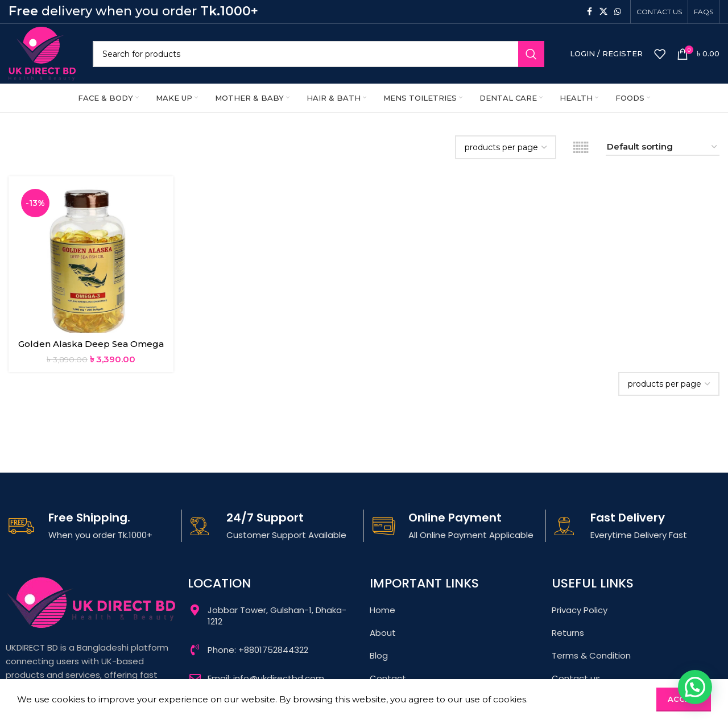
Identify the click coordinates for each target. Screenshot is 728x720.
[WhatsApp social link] (618, 12)
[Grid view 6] (581, 148)
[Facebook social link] (589, 12)
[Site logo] (42, 53)
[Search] (318, 54)
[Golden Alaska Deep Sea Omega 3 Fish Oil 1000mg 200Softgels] (91, 259)
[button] (695, 687)
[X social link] (603, 12)
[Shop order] (663, 147)
